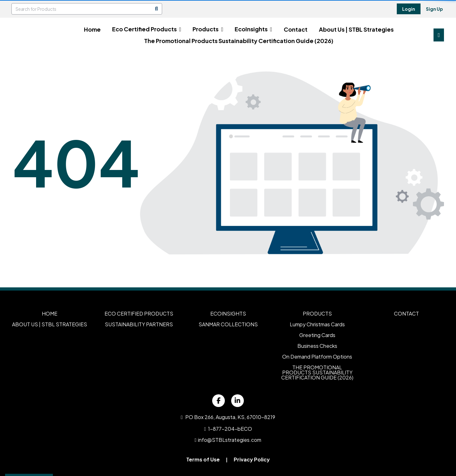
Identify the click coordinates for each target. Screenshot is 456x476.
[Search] (156, 9)
